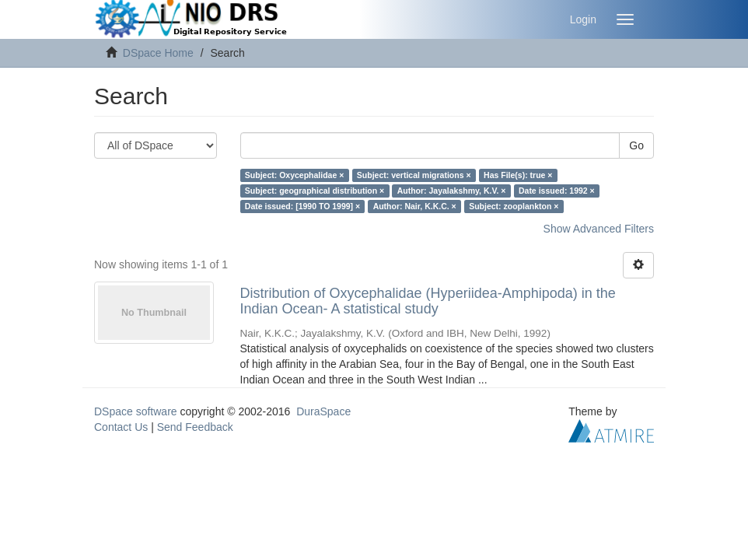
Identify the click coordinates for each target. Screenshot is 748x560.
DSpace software (136, 411)
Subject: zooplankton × (514, 206)
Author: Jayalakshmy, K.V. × (452, 191)
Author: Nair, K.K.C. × (415, 206)
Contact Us (121, 427)
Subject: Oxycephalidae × (295, 175)
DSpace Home (158, 53)
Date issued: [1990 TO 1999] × (302, 206)
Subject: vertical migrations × (414, 175)
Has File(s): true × (518, 175)
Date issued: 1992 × (557, 191)
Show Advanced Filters (599, 229)
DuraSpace (323, 411)
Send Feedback (195, 427)
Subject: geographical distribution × (315, 191)
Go (636, 145)
